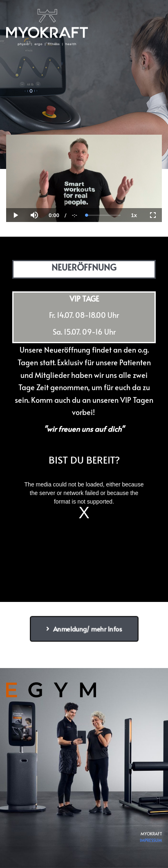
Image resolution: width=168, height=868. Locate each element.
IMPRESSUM (151, 840)
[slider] (104, 215)
